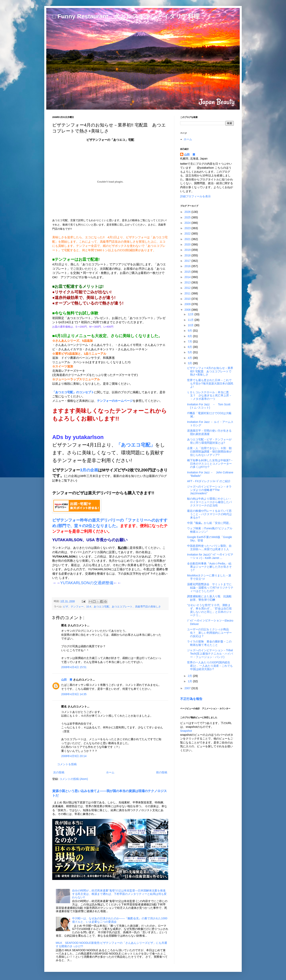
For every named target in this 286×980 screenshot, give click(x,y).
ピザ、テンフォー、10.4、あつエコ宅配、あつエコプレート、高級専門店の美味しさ (112, 607)
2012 (188, 288)
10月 (191, 325)
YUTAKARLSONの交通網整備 (87, 583)
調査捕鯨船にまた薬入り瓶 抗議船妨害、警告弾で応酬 (209, 598)
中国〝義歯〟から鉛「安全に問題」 (209, 523)
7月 (190, 342)
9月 (190, 331)
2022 (188, 234)
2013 (188, 282)
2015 (188, 272)
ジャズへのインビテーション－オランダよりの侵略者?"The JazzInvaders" (209, 490)
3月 (190, 363)
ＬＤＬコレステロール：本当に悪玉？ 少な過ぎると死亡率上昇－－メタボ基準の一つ (209, 396)
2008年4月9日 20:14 (74, 756)
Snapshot (186, 731)
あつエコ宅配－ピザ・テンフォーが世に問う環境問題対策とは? (209, 441)
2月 (190, 676)
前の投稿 (162, 772)
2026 (188, 212)
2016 (188, 266)
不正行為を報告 (191, 699)
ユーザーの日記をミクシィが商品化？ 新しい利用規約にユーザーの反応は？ (209, 633)
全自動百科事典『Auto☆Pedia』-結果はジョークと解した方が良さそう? (209, 567)
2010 (188, 299)
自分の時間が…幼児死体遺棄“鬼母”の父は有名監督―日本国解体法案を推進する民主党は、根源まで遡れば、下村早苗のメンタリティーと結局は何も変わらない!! (119, 894)
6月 (190, 347)
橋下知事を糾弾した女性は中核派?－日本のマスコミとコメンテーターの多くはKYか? (210, 464)
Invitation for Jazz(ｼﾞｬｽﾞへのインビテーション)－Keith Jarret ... (210, 556)
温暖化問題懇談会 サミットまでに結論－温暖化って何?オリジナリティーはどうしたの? (210, 588)
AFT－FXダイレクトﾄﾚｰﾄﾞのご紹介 (209, 481)
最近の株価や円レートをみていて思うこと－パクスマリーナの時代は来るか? (209, 514)
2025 (188, 217)
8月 (190, 336)
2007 (188, 688)
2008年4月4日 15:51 (74, 667)
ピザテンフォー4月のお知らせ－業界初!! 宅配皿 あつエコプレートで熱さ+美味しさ (210, 371)
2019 (188, 250)
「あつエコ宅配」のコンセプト (73, 392)
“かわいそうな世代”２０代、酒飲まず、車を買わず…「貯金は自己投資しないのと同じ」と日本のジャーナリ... (209, 610)
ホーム (110, 772)
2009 (188, 304)
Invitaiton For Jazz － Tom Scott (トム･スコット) (209, 406)
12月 (191, 314)
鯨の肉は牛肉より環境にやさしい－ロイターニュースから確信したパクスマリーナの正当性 (209, 502)
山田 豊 (67, 680)
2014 (188, 277)
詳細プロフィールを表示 (195, 196)
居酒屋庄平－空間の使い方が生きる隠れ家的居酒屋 (209, 432)
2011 (188, 293)
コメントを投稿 (67, 764)
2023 (188, 228)
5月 (190, 352)
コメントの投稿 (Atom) (74, 779)
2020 (188, 244)
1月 (190, 681)
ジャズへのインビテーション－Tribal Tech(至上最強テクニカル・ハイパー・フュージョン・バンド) (210, 654)
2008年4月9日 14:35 (74, 694)
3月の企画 (89, 470)
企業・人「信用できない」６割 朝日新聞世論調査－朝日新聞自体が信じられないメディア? (209, 452)
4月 (190, 358)
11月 (191, 320)
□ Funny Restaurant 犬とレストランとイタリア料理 (126, 16)
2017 (188, 261)
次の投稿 (59, 772)
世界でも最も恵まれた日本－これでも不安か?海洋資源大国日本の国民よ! (210, 383)
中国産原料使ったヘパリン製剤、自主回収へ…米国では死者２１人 (209, 547)
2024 (188, 223)
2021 (188, 239)
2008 (188, 310)
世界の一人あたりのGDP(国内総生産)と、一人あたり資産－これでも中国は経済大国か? (210, 666)
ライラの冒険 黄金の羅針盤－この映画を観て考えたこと (209, 643)
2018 (188, 255)
